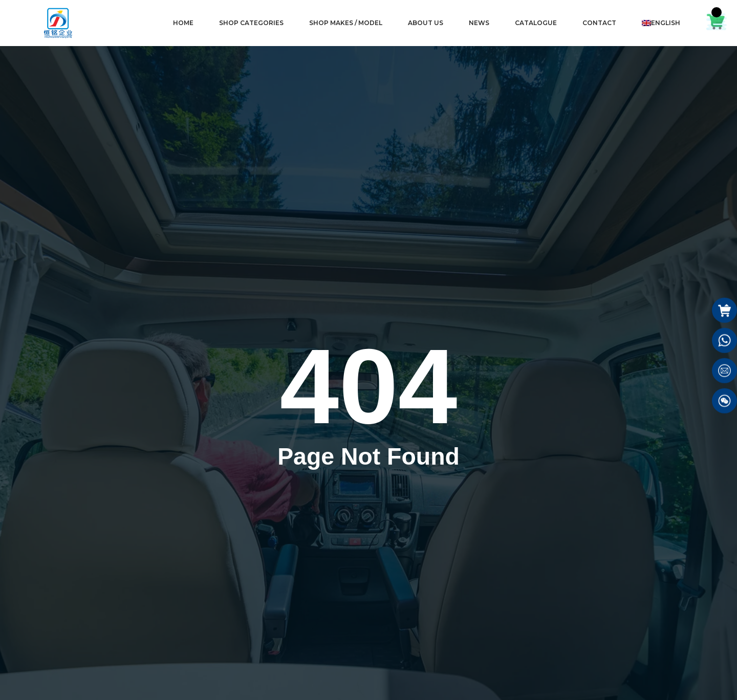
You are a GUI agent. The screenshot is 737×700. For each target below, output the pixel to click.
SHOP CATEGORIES (251, 23)
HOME (183, 23)
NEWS (479, 23)
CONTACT (599, 23)
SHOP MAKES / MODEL (346, 23)
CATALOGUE (536, 23)
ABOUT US (426, 23)
